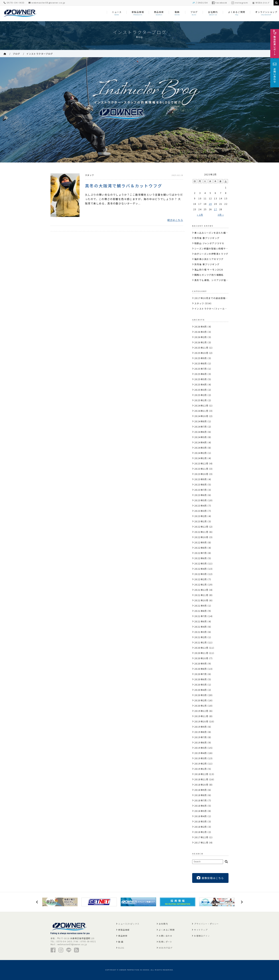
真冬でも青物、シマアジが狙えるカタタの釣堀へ (221, 280)
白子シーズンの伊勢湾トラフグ (211, 254)
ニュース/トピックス (129, 924)
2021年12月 (201, 590)
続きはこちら (175, 220)
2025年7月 (201, 369)
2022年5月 (201, 563)
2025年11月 (201, 348)
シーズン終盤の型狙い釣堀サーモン (214, 248)
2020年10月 (201, 658)
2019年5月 (201, 748)
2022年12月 (201, 527)
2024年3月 (201, 448)
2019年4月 (201, 753)
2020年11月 (201, 653)
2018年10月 (201, 785)
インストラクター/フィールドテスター (216, 309)
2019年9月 (201, 727)
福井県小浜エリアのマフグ (209, 259)
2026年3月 (201, 332)
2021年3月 (201, 632)
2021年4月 (201, 627)
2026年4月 (201, 327)
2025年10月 (201, 353)
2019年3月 (201, 758)
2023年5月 (201, 500)
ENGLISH (203, 3)
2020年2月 (201, 700)
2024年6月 (201, 432)
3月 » (221, 215)
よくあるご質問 (167, 930)
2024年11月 (201, 411)
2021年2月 (201, 637)
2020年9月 (201, 663)
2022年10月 (201, 537)
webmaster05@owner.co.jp (47, 3)
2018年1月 (201, 832)
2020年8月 (201, 669)
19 (210, 204)
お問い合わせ (165, 936)
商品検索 (123, 936)
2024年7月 (201, 427)
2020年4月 (201, 690)
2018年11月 (201, 779)
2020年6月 (201, 679)
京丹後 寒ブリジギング (207, 264)
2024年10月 (201, 416)
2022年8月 (201, 548)
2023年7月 (201, 490)
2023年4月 (201, 506)
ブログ (16, 54)
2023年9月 (201, 479)
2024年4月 (201, 442)
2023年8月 (201, 484)
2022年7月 (201, 553)
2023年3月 (201, 511)
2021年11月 (201, 595)
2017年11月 (201, 842)
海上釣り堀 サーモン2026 (209, 270)
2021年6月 (201, 621)
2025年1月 (201, 400)
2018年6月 (201, 806)
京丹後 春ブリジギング (207, 238)
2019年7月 (201, 737)
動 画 (121, 942)
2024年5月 (201, 437)
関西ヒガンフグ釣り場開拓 (209, 275)
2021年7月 (201, 616)
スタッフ (90, 175)
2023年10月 (201, 474)
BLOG (121, 948)
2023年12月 (201, 463)
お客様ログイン (202, 936)
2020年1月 (201, 706)
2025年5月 (201, 379)
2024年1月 (201, 458)
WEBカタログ (261, 3)
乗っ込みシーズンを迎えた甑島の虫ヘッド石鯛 (220, 233)
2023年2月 (201, 516)
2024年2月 (201, 453)
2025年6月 (201, 374)
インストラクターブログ (40, 54)
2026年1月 (201, 342)
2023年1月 (201, 521)
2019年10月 (201, 721)
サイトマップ (201, 930)
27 (216, 209)
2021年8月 (201, 611)
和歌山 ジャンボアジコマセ (209, 243)
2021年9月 (201, 606)
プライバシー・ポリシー (206, 924)
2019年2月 (201, 764)
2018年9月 (201, 790)
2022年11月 (201, 532)
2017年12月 (201, 837)
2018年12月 (201, 774)
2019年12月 (201, 711)
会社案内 (163, 924)
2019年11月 (201, 716)
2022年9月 (201, 542)
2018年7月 (201, 800)
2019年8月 (201, 732)
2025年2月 (201, 395)
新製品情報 (124, 930)
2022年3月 (201, 574)
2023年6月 (201, 495)
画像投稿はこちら (210, 878)
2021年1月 (201, 642)
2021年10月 (201, 600)
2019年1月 (201, 769)
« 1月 (200, 215)
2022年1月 (201, 584)
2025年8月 (201, 363)
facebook (219, 3)
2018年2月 (201, 827)
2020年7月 (201, 674)
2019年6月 (201, 742)
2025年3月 (201, 390)
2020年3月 (201, 695)
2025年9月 (201, 358)
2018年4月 (201, 816)
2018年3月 (201, 821)
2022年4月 (201, 569)
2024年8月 (201, 421)
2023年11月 (201, 469)
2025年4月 (201, 384)
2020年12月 (201, 648)
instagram (240, 3)
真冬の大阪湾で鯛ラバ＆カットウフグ (124, 185)
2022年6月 (201, 558)
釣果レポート (165, 942)
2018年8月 (201, 795)
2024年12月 (201, 405)
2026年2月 (201, 337)
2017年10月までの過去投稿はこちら (215, 298)
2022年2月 (201, 579)
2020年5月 (201, 685)
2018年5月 (201, 811)
